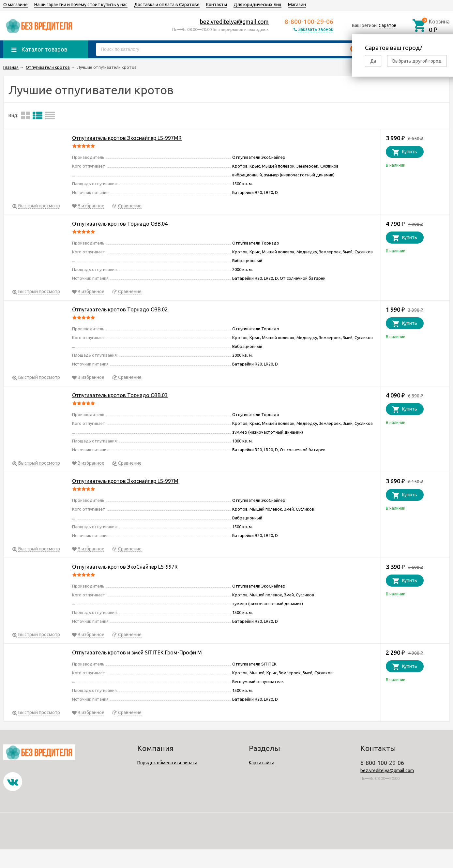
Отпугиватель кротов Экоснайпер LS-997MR (127, 138)
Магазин (297, 5)
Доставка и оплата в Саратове (167, 5)
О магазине (15, 5)
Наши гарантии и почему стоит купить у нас (81, 5)
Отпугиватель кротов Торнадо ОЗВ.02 (120, 309)
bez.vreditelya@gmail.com (234, 22)
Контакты (217, 5)
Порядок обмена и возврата (167, 763)
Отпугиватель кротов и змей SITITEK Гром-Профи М (137, 652)
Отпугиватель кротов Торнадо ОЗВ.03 (120, 395)
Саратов (388, 25)
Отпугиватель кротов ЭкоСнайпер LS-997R (125, 567)
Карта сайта (262, 763)
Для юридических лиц (257, 5)
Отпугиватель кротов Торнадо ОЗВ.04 (120, 224)
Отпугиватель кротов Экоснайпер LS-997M (125, 481)
